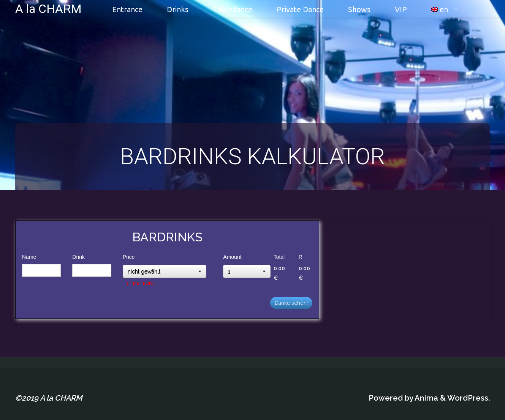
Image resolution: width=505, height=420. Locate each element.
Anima (426, 398)
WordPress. (469, 398)
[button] (165, 271)
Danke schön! (291, 303)
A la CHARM (48, 8)
